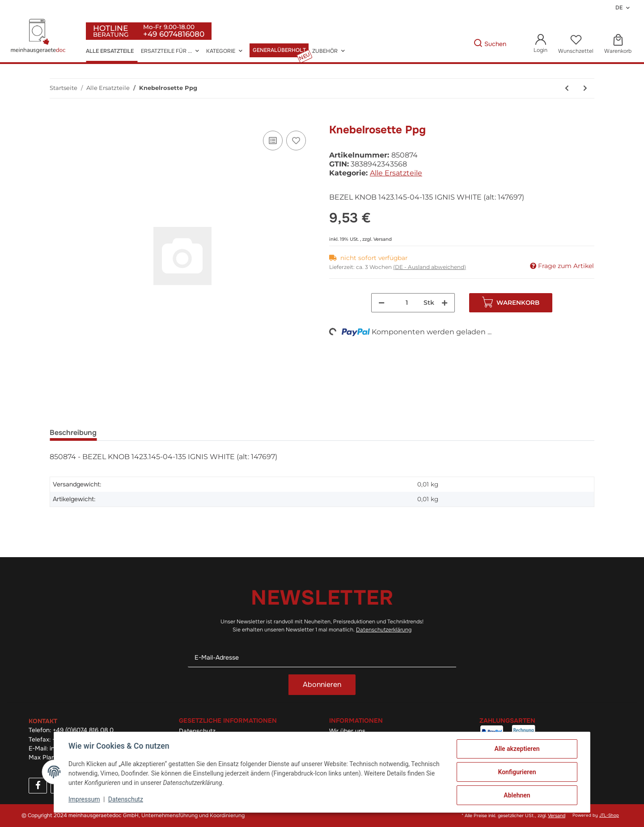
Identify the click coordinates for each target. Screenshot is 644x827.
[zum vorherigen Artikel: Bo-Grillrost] (567, 88)
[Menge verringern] (381, 303)
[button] (540, 44)
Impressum (84, 799)
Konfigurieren (517, 772)
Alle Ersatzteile (396, 173)
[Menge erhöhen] (445, 303)
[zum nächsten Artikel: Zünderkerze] (585, 88)
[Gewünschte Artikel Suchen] (460, 44)
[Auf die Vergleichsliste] (273, 141)
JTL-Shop (609, 815)
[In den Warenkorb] (57, 119)
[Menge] (407, 303)
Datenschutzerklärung (384, 630)
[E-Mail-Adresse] (322, 658)
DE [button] (619, 8)
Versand (383, 239)
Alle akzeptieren (517, 749)
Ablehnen (517, 795)
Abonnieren (322, 684)
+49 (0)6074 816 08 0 (83, 730)
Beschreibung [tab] (73, 433)
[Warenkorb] (618, 44)
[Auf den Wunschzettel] (296, 141)
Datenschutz (126, 799)
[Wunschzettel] (576, 44)
